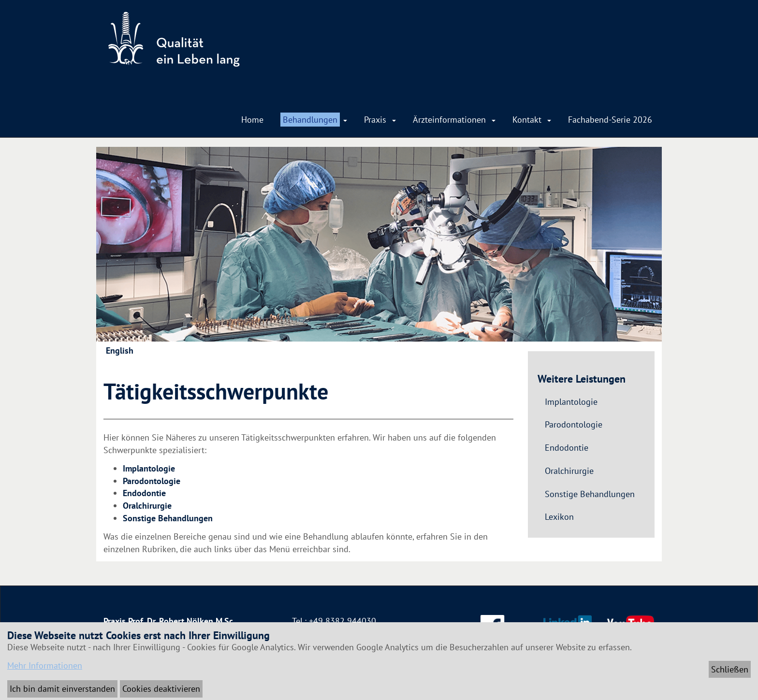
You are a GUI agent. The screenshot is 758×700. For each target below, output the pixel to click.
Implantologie (149, 468)
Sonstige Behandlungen (168, 518)
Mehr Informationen (45, 665)
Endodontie (144, 493)
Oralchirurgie (147, 506)
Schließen (730, 669)
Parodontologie (152, 481)
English (120, 350)
